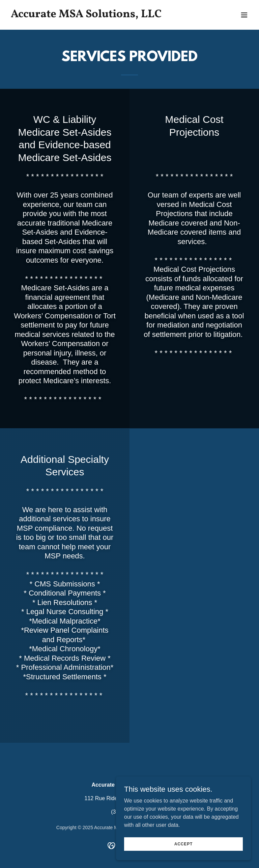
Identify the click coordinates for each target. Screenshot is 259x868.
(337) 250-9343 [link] (129, 812)
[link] (86, 15)
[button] (244, 15)
